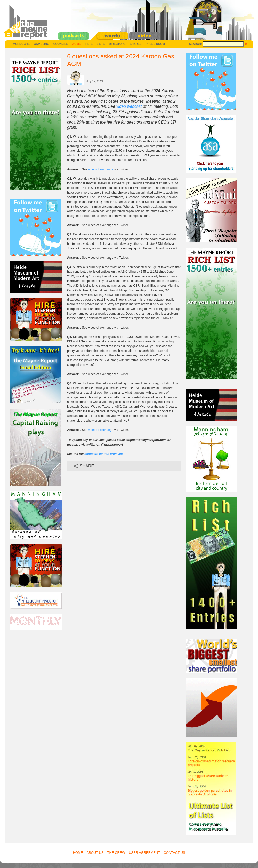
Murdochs (21, 44)
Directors (117, 44)
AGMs (76, 44)
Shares (136, 44)
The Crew (116, 853)
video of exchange (101, 169)
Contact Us (174, 853)
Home (78, 853)
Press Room (155, 44)
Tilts (89, 44)
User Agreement (144, 853)
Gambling (42, 44)
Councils (61, 44)
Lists (101, 44)
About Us (95, 853)
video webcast (129, 106)
